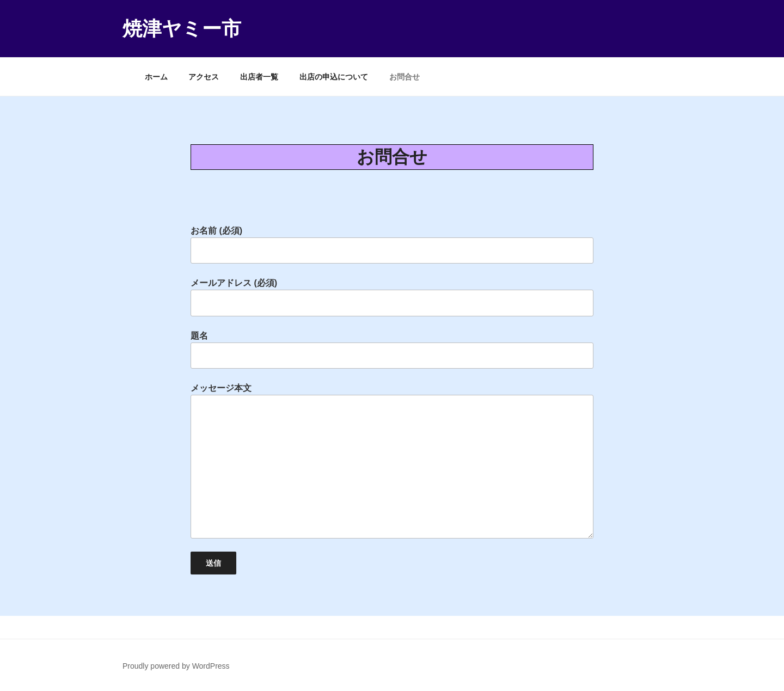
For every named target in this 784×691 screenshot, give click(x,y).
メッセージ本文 (392, 461)
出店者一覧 (259, 77)
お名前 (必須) (392, 245)
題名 (392, 350)
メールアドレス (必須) (392, 297)
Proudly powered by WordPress (176, 666)
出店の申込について (334, 77)
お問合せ (405, 77)
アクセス (204, 77)
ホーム (156, 77)
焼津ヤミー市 (182, 29)
